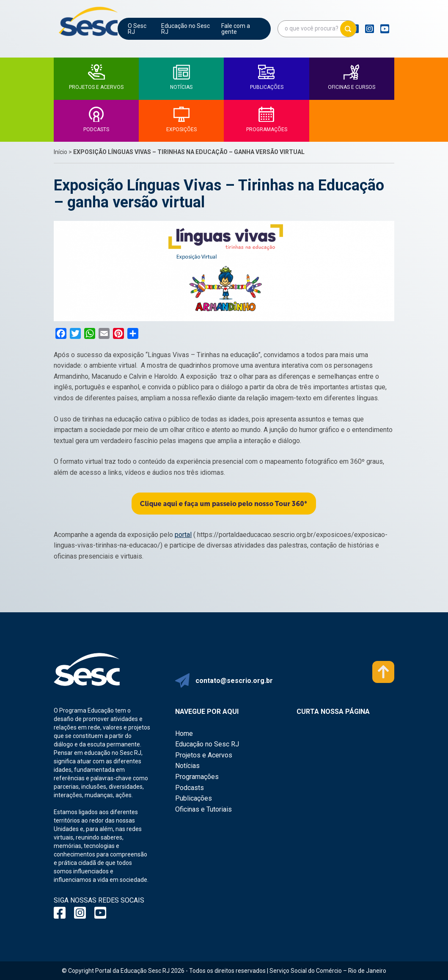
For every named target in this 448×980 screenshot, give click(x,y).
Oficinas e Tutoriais (203, 809)
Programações (197, 777)
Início (60, 152)
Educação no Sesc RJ (186, 29)
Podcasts (190, 788)
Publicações (194, 798)
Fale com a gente (236, 29)
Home (184, 734)
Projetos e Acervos (204, 755)
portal (183, 535)
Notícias (187, 766)
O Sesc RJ (137, 29)
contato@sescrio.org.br (234, 681)
